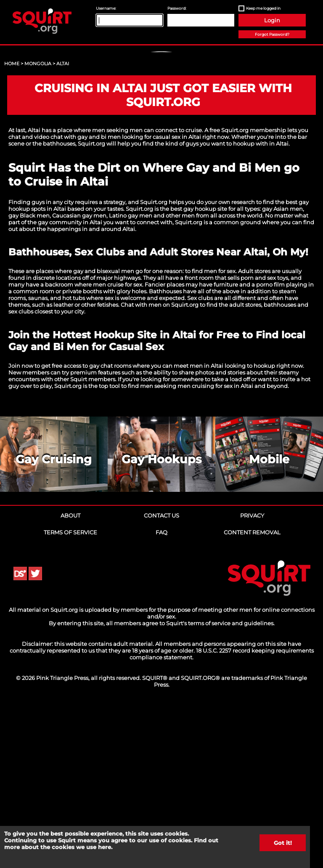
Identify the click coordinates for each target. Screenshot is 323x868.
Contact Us (161, 677)
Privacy (252, 677)
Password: (177, 8)
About (70, 677)
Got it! (283, 843)
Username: (106, 8)
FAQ (161, 694)
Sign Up (163, 122)
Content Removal (252, 694)
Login (272, 20)
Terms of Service (70, 694)
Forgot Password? (272, 34)
